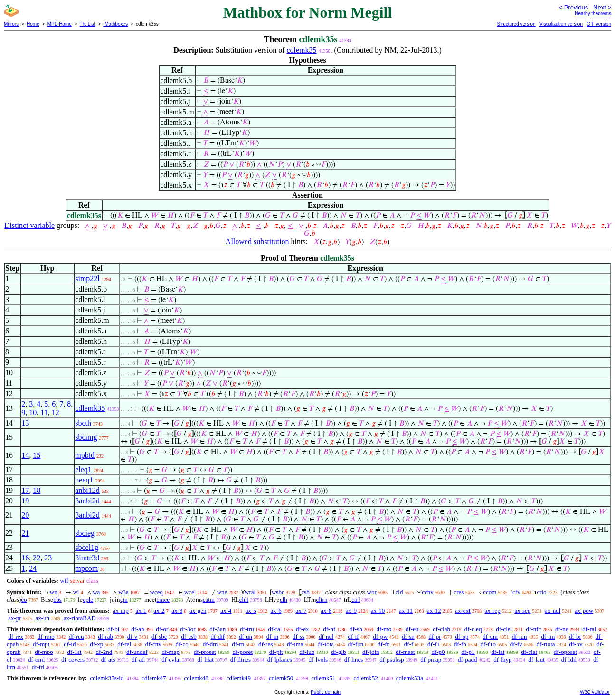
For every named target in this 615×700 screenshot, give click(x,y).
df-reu (76, 637)
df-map (170, 652)
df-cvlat (171, 659)
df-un (246, 637)
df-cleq (473, 629)
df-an (137, 629)
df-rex (16, 637)
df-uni (490, 637)
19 (25, 501)
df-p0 (438, 652)
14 (25, 455)
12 (56, 412)
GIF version (599, 24)
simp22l (87, 279)
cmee (163, 600)
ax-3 (177, 610)
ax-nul (553, 610)
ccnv (428, 592)
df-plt (276, 652)
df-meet (405, 652)
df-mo (384, 629)
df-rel (124, 644)
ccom (490, 592)
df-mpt (41, 644)
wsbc (278, 592)
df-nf (329, 629)
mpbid (85, 455)
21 (25, 533)
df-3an (218, 629)
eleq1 (83, 469)
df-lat (498, 652)
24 (33, 568)
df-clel (504, 629)
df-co (182, 644)
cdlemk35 (301, 50)
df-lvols (318, 659)
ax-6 (276, 610)
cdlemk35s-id (107, 678)
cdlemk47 (154, 678)
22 (37, 558)
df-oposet (565, 652)
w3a (123, 592)
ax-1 (141, 610)
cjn (124, 600)
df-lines (354, 659)
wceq (156, 592)
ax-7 (301, 610)
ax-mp (121, 610)
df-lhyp (502, 659)
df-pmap (431, 659)
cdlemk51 (323, 678)
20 (25, 515)
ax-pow (584, 610)
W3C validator (595, 692)
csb (305, 592)
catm (209, 600)
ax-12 (434, 610)
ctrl (355, 600)
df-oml (36, 659)
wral (250, 592)
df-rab (105, 637)
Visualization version (561, 24)
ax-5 (251, 610)
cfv (516, 592)
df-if (353, 637)
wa (96, 592)
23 (48, 558)
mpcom (86, 568)
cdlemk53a (410, 678)
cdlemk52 (366, 678)
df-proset (205, 652)
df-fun (356, 644)
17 (25, 490)
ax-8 (326, 610)
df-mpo (44, 652)
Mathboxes (115, 24)
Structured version (516, 24)
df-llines (241, 659)
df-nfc (534, 629)
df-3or (188, 629)
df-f (409, 644)
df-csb (189, 637)
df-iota (326, 644)
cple (88, 600)
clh (284, 600)
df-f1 (434, 644)
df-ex (302, 629)
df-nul (326, 637)
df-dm (210, 644)
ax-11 (406, 610)
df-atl (138, 659)
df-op (462, 637)
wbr (372, 592)
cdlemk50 (281, 678)
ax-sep (522, 610)
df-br (575, 637)
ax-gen (198, 610)
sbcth (83, 423)
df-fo (460, 644)
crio (541, 592)
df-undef (137, 652)
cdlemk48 (196, 678)
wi (76, 592)
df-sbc (159, 637)
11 (44, 412)
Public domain (326, 692)
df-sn (408, 637)
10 (33, 412)
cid (399, 592)
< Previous (573, 7)
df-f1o (488, 644)
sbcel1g (87, 547)
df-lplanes (280, 659)
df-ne (562, 629)
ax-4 (226, 610)
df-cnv (153, 644)
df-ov (576, 644)
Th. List (88, 24)
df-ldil (569, 659)
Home (33, 24)
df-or (162, 629)
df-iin (548, 637)
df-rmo (46, 637)
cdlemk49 (239, 678)
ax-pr (14, 618)
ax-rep (492, 610)
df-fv (516, 644)
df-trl (38, 667)
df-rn (238, 644)
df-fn (384, 644)
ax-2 (159, 610)
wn (54, 592)
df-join (371, 652)
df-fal (275, 629)
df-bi (113, 629)
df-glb (339, 652)
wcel (190, 592)
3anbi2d (87, 501)
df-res (265, 644)
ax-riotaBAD (80, 618)
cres (459, 592)
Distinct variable (29, 225)
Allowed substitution (257, 241)
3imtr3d (87, 558)
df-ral (589, 629)
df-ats (108, 659)
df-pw (380, 637)
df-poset (242, 652)
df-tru (247, 629)
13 (25, 423)
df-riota (546, 644)
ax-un (42, 618)
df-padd (467, 659)
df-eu (412, 629)
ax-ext (463, 610)
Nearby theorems (593, 14)
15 (37, 455)
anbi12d (87, 490)
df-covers (73, 659)
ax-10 (378, 610)
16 (25, 558)
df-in (272, 637)
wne (222, 592)
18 (37, 490)
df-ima (295, 644)
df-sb (356, 629)
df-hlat (205, 659)
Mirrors (11, 24)
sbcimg (86, 437)
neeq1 (84, 480)
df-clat (529, 652)
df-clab (441, 629)
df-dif (218, 637)
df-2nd (104, 652)
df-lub (307, 652)
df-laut (536, 659)
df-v (132, 637)
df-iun (520, 637)
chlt (244, 600)
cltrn (322, 600)
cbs (57, 600)
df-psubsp (392, 659)
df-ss (298, 637)
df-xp (96, 644)
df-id (70, 644)
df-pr (435, 637)
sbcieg (85, 533)
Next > (602, 7)
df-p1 (468, 652)
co (24, 600)
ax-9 (351, 610)
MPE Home (60, 24)
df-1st (74, 652)
